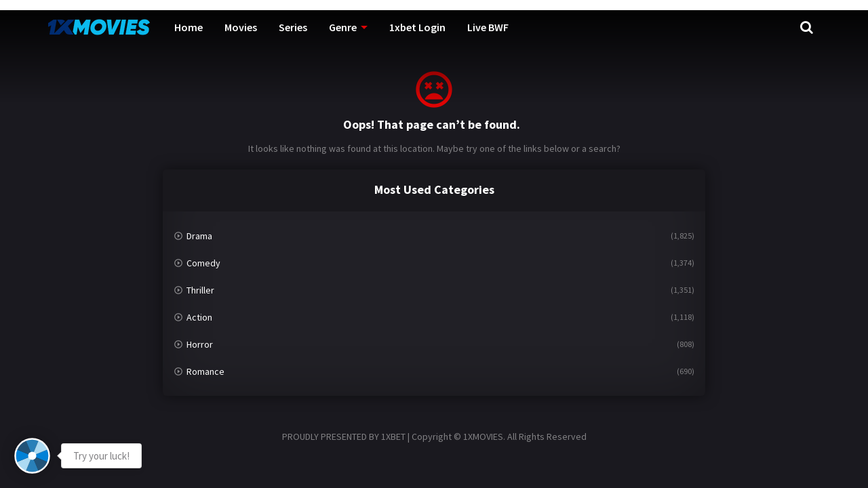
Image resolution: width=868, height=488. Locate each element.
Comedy (203, 263)
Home (189, 27)
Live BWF (488, 27)
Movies (241, 27)
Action (199, 317)
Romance (205, 371)
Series (293, 27)
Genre (343, 27)
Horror (200, 344)
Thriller (200, 290)
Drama (199, 236)
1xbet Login (417, 27)
